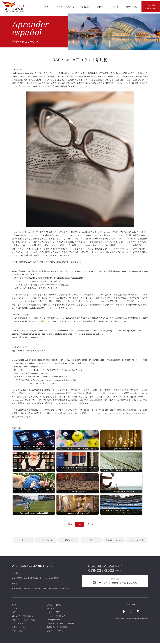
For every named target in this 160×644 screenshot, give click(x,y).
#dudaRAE (30, 275)
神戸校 (15, 613)
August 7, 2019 (38, 337)
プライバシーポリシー (56, 632)
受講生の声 (69, 540)
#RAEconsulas (18, 360)
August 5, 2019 (77, 278)
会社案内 (51, 609)
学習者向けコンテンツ (114, 540)
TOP (14, 606)
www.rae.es (84, 76)
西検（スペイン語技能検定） (24, 620)
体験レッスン (17, 632)
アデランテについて (55, 606)
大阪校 (15, 609)
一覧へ (79, 524)
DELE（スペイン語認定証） (24, 617)
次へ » (90, 524)
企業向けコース (18, 628)
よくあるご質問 (53, 613)
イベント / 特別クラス (46, 540)
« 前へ (69, 524)
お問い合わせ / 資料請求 (57, 628)
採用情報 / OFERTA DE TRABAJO (61, 624)
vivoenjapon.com (54, 620)
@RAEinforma (20, 235)
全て (23, 540)
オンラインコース (19, 624)
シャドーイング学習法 (137, 540)
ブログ (91, 540)
